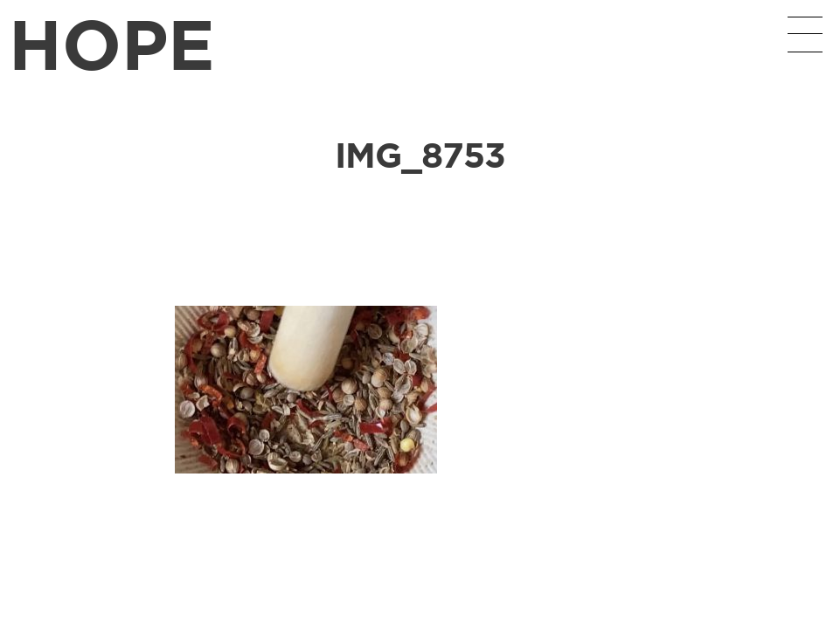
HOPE (112, 43)
